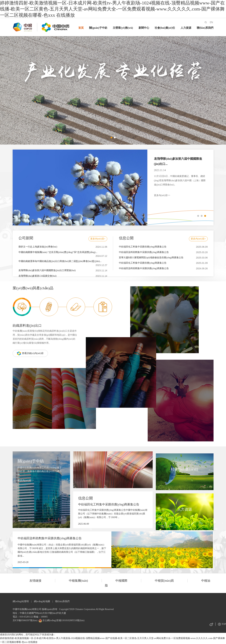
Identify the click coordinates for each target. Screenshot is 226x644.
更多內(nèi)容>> (162, 195)
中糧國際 (121, 581)
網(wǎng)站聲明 (21, 601)
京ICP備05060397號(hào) (25, 620)
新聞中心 (144, 28)
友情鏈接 (35, 581)
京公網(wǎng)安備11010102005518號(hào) (63, 620)
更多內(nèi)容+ (98, 239)
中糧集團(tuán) (78, 581)
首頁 (81, 28)
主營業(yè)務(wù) (123, 28)
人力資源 (186, 28)
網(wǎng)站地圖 (42, 601)
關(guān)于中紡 (98, 28)
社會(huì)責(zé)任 (165, 28)
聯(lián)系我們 (205, 28)
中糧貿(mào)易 (164, 581)
